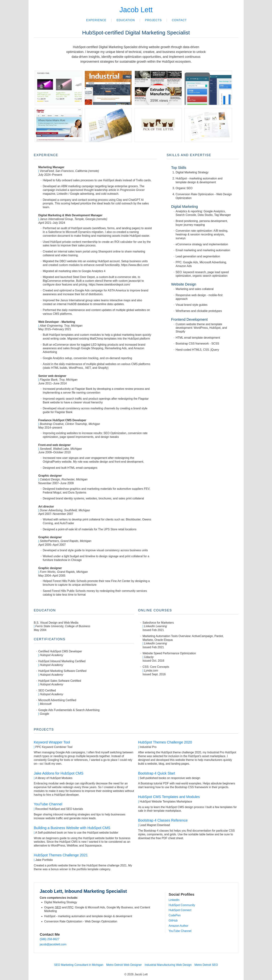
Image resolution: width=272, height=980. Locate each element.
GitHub (173, 921)
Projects (153, 20)
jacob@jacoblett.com (53, 944)
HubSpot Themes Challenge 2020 (165, 742)
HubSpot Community (182, 905)
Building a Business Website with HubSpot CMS (72, 828)
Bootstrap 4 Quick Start (157, 773)
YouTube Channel (48, 804)
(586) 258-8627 (50, 939)
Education (126, 20)
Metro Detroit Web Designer (124, 965)
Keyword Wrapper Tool (52, 742)
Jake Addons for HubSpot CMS (59, 773)
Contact (179, 20)
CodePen (175, 915)
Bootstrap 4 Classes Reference (163, 820)
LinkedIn (174, 900)
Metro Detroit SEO (206, 965)
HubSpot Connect (180, 910)
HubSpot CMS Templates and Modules (169, 797)
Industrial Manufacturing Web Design (168, 965)
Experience (96, 20)
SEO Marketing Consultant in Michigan (79, 965)
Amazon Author (178, 926)
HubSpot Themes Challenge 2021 (61, 855)
